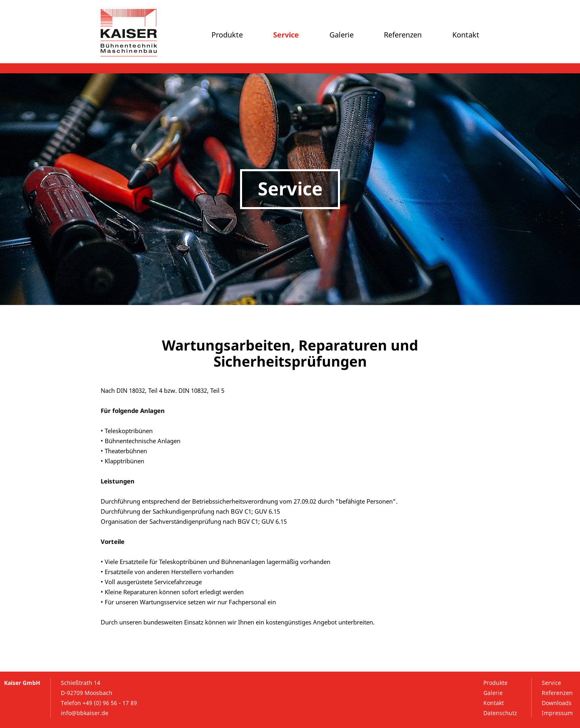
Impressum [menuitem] (557, 713)
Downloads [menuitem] (557, 703)
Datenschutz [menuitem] (500, 713)
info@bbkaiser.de (85, 713)
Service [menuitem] (286, 35)
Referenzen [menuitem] (403, 35)
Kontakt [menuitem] (466, 35)
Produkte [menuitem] (227, 35)
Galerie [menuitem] (342, 35)
